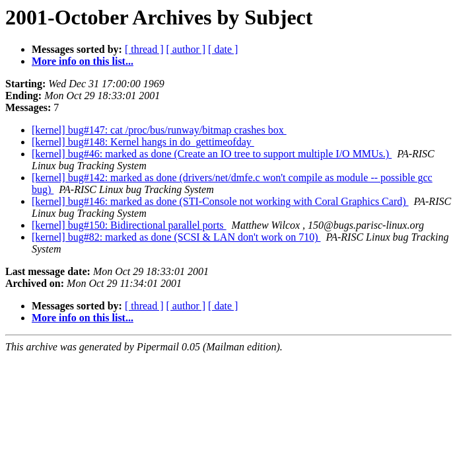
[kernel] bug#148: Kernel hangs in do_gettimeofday (143, 142)
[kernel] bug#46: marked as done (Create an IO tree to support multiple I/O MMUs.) (212, 154)
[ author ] (186, 49)
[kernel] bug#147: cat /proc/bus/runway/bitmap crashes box (159, 130)
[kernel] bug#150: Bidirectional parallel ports (129, 225)
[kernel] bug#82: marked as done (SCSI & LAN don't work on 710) (176, 237)
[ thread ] (144, 49)
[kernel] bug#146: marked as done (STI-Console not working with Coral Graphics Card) (220, 201)
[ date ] (223, 49)
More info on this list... (83, 61)
